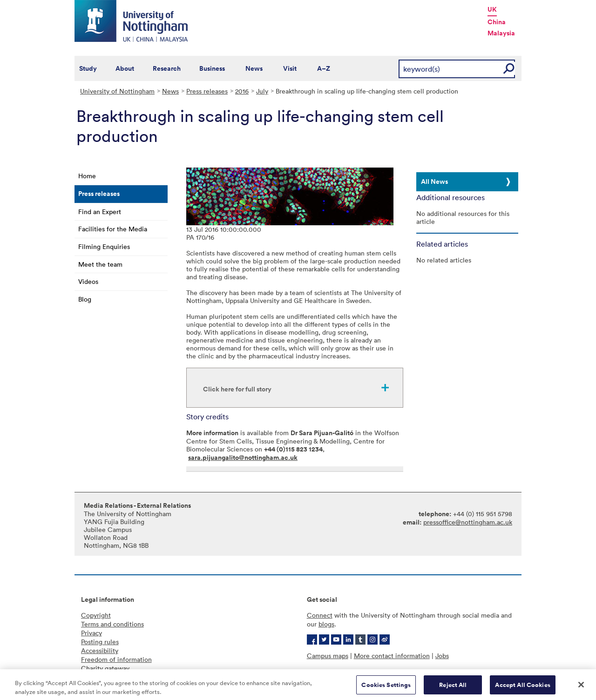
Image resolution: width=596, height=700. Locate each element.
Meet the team (100, 264)
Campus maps (328, 656)
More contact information (392, 656)
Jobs (442, 656)
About (125, 68)
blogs (326, 624)
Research (167, 68)
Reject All (453, 688)
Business (212, 68)
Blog (85, 299)
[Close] (581, 688)
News (254, 68)
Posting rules (100, 642)
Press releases (207, 91)
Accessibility (100, 650)
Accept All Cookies (522, 688)
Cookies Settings (386, 688)
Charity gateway (105, 668)
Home (87, 176)
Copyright (96, 615)
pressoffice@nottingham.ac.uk (468, 522)
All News (434, 182)
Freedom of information (116, 659)
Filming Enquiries (104, 246)
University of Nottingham (117, 91)
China (497, 22)
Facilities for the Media (113, 229)
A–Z (324, 68)
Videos (88, 281)
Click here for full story (237, 389)
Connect (320, 615)
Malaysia (501, 33)
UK (492, 9)
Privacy (91, 633)
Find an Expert (100, 212)
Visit (290, 68)
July (262, 91)
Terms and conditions (112, 624)
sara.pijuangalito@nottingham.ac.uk (243, 458)
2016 (242, 91)
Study (88, 68)
